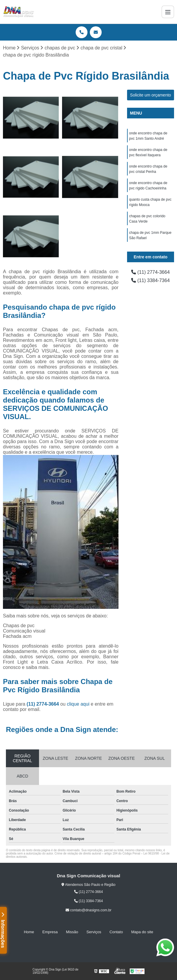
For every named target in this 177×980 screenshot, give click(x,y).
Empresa (50, 932)
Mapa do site (142, 932)
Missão (72, 932)
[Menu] (168, 12)
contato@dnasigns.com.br (88, 910)
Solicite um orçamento (151, 95)
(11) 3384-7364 (150, 280)
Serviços (94, 932)
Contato (116, 932)
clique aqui (78, 704)
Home (29, 932)
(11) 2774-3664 (43, 704)
